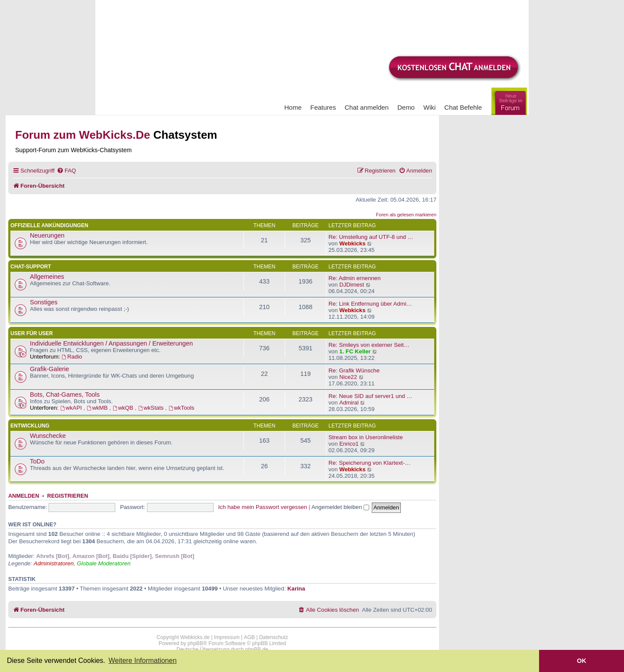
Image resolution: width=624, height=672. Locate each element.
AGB (249, 637)
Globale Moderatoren (104, 563)
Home (293, 107)
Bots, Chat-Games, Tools (65, 395)
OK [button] (582, 661)
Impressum (227, 637)
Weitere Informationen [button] (142, 661)
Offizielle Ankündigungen (49, 225)
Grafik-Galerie (49, 369)
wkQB (124, 408)
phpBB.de (257, 649)
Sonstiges (44, 302)
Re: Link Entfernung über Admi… (370, 304)
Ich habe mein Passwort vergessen (262, 507)
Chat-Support (31, 267)
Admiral (349, 403)
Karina (296, 589)
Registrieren (68, 496)
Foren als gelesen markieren (406, 215)
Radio (72, 357)
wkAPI (72, 408)
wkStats (152, 408)
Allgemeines (47, 277)
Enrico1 (349, 444)
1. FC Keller (355, 351)
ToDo (37, 461)
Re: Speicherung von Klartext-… (369, 463)
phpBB (195, 643)
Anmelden (24, 496)
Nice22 (348, 377)
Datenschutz (274, 637)
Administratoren (54, 563)
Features (323, 107)
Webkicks (353, 243)
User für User (32, 333)
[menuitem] (66, 171)
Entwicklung (30, 426)
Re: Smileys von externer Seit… (369, 345)
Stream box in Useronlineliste (366, 437)
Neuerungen (47, 235)
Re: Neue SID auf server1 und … (370, 396)
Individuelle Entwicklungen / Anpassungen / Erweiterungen (111, 343)
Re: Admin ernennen (354, 278)
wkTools (182, 408)
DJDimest (352, 285)
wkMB (98, 408)
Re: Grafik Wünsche (354, 370)
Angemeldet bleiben (340, 507)
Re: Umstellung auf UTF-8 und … (371, 237)
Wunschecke (48, 436)
